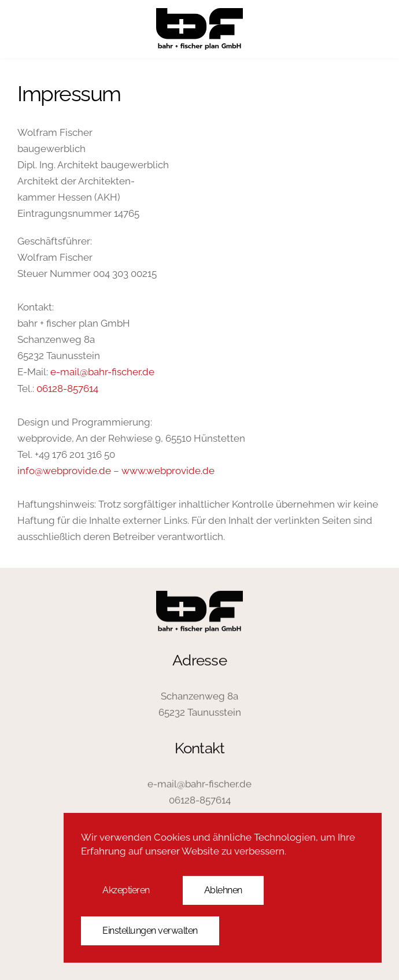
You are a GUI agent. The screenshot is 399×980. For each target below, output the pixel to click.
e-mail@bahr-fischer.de (102, 372)
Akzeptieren (126, 890)
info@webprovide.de (64, 471)
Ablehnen (223, 890)
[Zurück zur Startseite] (199, 29)
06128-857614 (67, 389)
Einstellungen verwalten (150, 931)
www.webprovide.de (168, 471)
